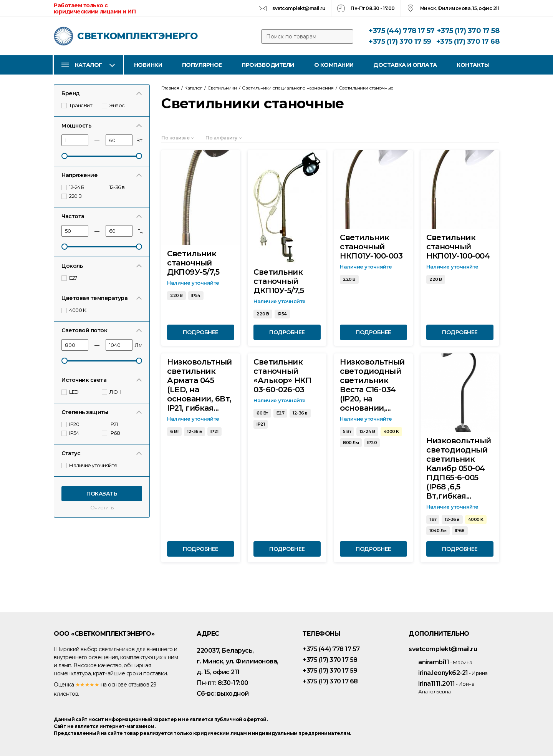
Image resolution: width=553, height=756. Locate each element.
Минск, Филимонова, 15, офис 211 (460, 8)
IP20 (71, 424)
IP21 (110, 424)
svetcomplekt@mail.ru (299, 8)
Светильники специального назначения (288, 88)
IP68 (111, 433)
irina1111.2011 (446, 687)
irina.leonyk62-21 (453, 673)
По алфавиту (221, 138)
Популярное (202, 65)
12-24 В (73, 187)
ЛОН (112, 392)
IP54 (71, 433)
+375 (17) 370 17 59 (400, 41)
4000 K (74, 310)
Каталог (89, 65)
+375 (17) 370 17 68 (468, 41)
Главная (170, 88)
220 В (72, 196)
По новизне (175, 138)
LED (70, 392)
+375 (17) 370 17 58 (468, 31)
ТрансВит (77, 105)
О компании (334, 65)
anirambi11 (445, 662)
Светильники (222, 88)
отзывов (139, 685)
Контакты (473, 65)
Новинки (148, 65)
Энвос (114, 105)
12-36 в (114, 187)
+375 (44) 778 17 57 (402, 31)
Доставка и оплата (405, 65)
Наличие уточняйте (90, 465)
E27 (70, 278)
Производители (268, 65)
